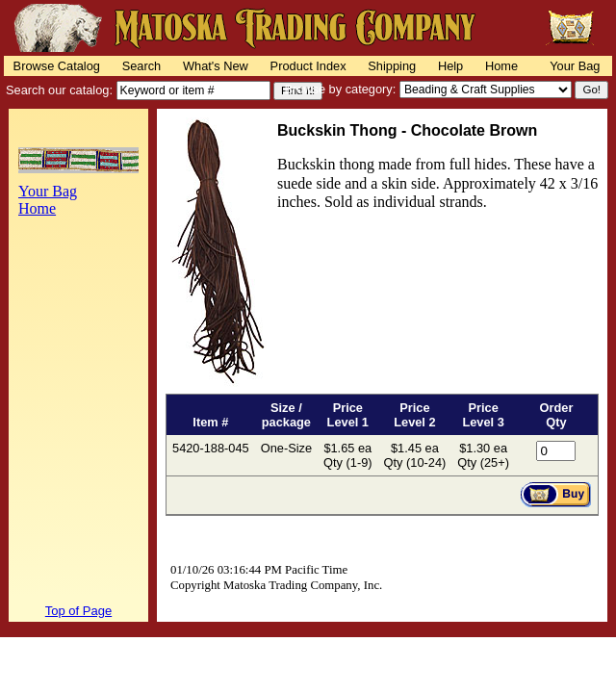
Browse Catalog (57, 66)
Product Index (308, 66)
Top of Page (78, 611)
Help (450, 66)
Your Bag (575, 66)
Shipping (392, 66)
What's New (216, 66)
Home (501, 66)
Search (142, 66)
